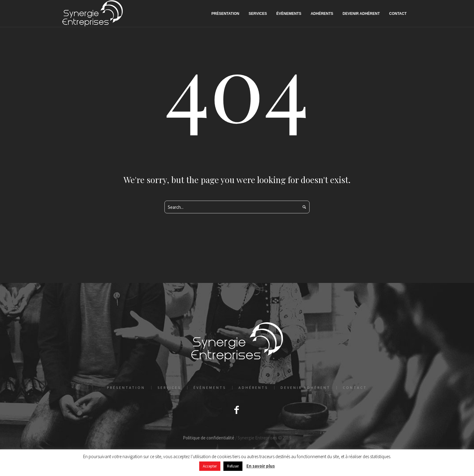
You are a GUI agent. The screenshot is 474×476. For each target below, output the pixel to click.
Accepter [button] (210, 466)
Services (169, 388)
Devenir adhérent (305, 388)
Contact (355, 388)
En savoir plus (261, 466)
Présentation (126, 388)
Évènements (210, 388)
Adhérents (253, 388)
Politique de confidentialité (209, 438)
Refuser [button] (233, 466)
